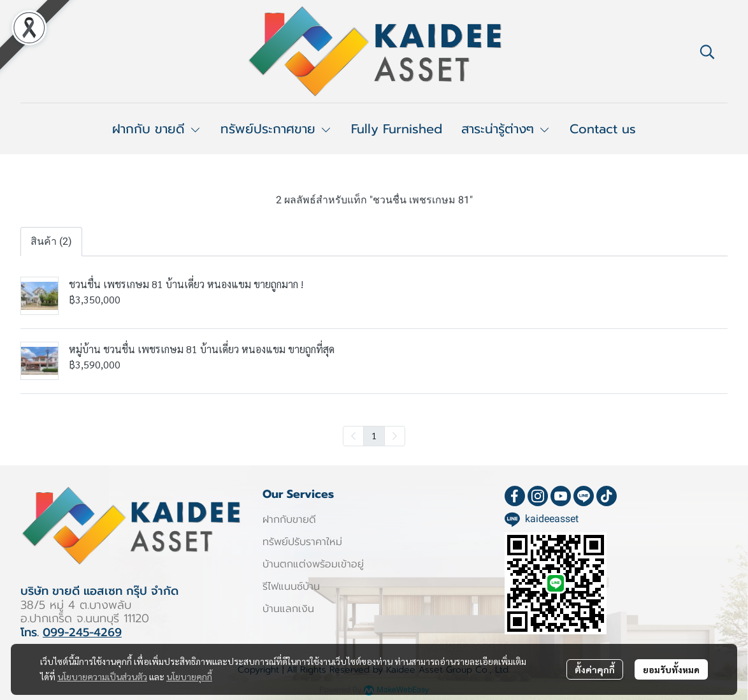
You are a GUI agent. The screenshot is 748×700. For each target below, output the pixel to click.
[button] (707, 52)
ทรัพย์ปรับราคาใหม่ (302, 542)
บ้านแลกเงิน (288, 609)
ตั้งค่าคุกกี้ (595, 669)
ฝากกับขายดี (289, 520)
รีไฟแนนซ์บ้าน (291, 587)
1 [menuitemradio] (374, 435)
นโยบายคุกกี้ (189, 676)
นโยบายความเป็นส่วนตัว (102, 676)
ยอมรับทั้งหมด (671, 669)
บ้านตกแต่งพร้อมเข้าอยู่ (313, 564)
